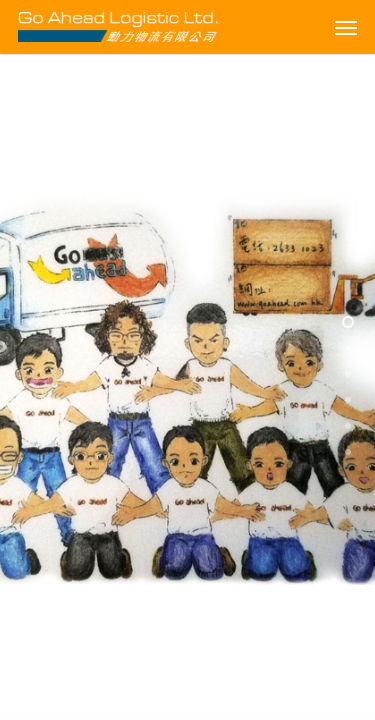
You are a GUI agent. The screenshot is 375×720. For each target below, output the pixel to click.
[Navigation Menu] (346, 27)
